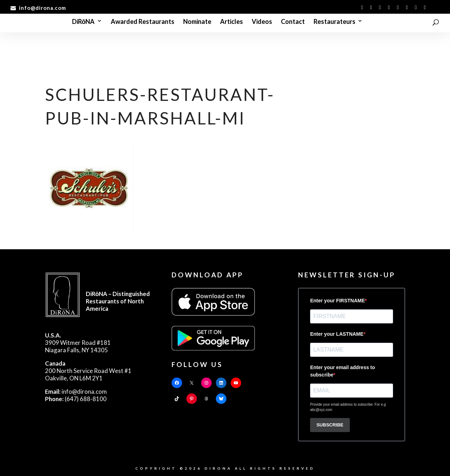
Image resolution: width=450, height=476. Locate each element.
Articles (232, 22)
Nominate (197, 22)
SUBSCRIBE (330, 425)
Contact (293, 22)
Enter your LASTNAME (337, 334)
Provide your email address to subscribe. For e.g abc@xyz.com (348, 407)
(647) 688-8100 (76, 399)
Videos (262, 22)
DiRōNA (83, 22)
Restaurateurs (335, 22)
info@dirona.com (76, 391)
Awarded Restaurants (143, 22)
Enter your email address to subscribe (342, 371)
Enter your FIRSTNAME (337, 301)
